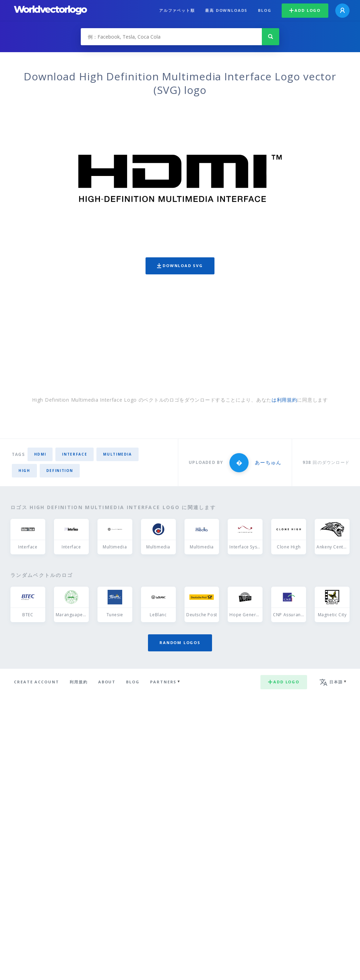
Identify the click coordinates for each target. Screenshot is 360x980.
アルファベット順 (177, 10)
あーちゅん (268, 462)
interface (75, 454)
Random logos (180, 642)
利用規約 (79, 682)
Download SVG (180, 266)
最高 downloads (226, 10)
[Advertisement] (180, 337)
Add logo (305, 10)
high (24, 471)
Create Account (37, 682)
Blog (265, 10)
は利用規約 (284, 400)
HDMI (40, 454)
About (107, 682)
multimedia (118, 454)
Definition (60, 471)
